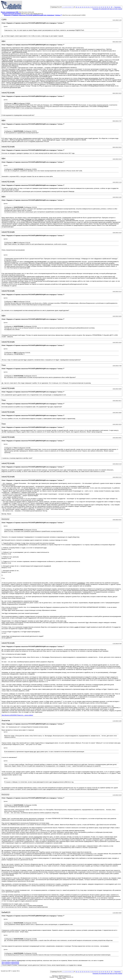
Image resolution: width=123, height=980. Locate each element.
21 (98, 7)
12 (80, 7)
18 (92, 7)
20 (96, 7)
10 (76, 7)
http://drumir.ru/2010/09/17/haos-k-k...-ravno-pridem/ (17, 715)
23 (102, 7)
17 (90, 7)
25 (106, 7)
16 (88, 7)
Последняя (118, 7)
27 (110, 7)
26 (108, 7)
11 (78, 7)
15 (86, 7)
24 (104, 7)
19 (94, 7)
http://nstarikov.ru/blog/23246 (10, 964)
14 (84, 7)
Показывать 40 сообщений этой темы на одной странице (107, 9)
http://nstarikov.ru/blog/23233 (10, 962)
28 (112, 7)
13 (82, 7)
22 (100, 7)
